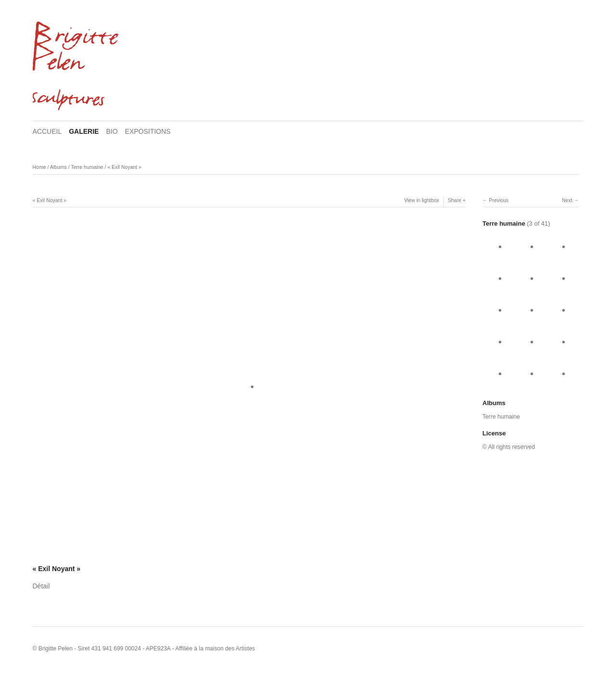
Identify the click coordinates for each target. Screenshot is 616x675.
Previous (499, 200)
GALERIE (84, 131)
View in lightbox (422, 200)
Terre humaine (87, 167)
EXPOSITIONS (148, 131)
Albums (58, 167)
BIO (112, 131)
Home (39, 167)
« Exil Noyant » (124, 167)
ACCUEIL (47, 131)
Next (567, 200)
